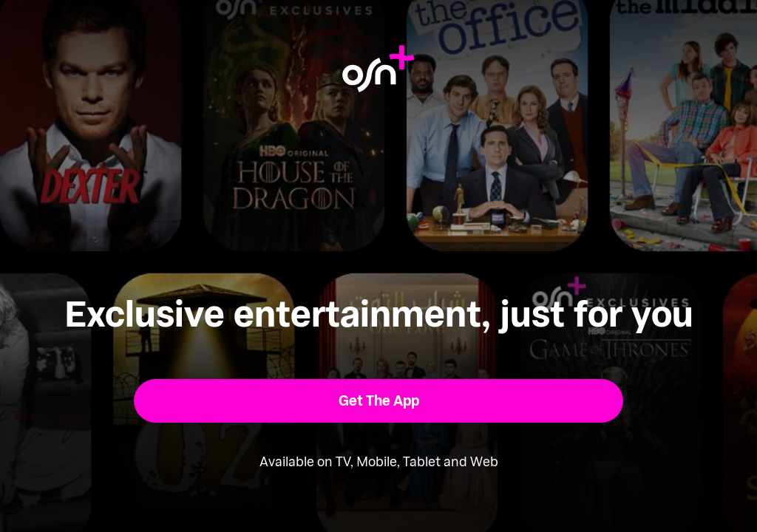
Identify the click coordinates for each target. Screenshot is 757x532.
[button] (379, 401)
